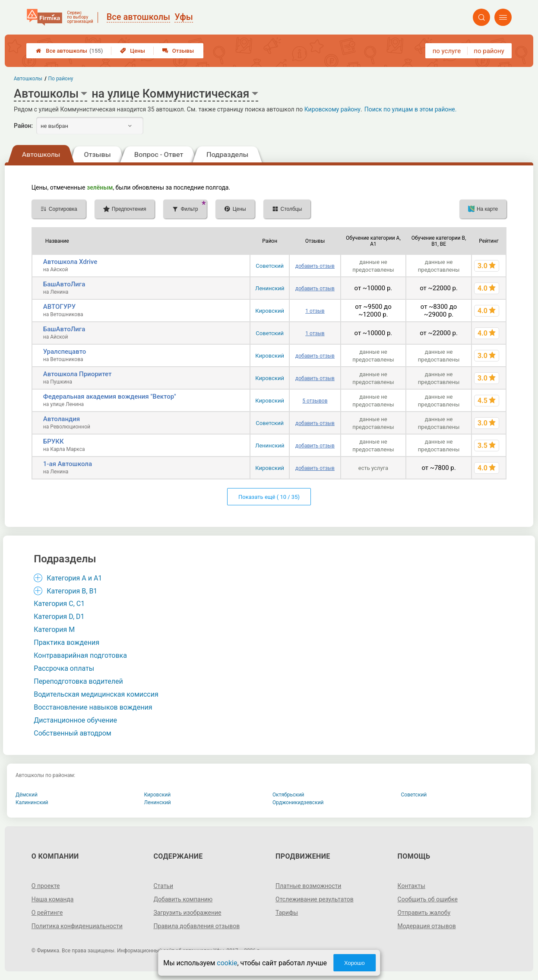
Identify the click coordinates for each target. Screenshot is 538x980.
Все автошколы (69, 51)
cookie (227, 963)
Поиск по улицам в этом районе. (411, 109)
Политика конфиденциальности (77, 926)
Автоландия (62, 419)
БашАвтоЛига (64, 284)
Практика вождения (66, 642)
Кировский (270, 311)
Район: (23, 126)
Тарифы (287, 913)
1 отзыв (315, 311)
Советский (270, 266)
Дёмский (27, 795)
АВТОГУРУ (59, 307)
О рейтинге (47, 913)
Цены (133, 51)
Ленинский (270, 288)
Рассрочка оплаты (64, 668)
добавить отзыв (315, 266)
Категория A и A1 (74, 578)
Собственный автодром (73, 733)
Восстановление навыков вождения (93, 707)
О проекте (46, 886)
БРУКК (54, 441)
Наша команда (53, 899)
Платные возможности (308, 886)
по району (489, 51)
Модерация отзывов (427, 926)
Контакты (411, 886)
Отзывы (178, 51)
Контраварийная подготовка (80, 655)
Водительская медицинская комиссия (96, 694)
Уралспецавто (65, 352)
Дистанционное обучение (75, 720)
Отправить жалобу (424, 913)
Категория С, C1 (59, 604)
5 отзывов (315, 401)
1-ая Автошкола (68, 464)
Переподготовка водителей (78, 681)
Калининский (32, 802)
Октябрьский (288, 795)
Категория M (54, 630)
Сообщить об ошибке (428, 899)
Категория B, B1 (72, 591)
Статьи (163, 886)
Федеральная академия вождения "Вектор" (110, 396)
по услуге (447, 51)
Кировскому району (332, 109)
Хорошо (354, 963)
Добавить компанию (183, 899)
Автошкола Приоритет (78, 374)
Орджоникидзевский (298, 802)
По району (61, 79)
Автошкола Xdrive (70, 262)
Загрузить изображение (187, 913)
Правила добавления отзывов (196, 926)
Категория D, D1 (59, 617)
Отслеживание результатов (315, 899)
